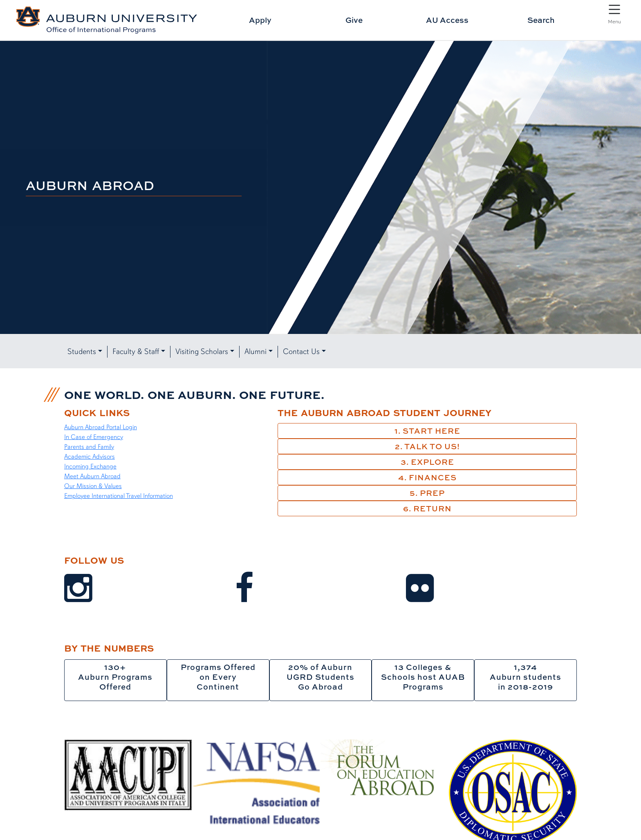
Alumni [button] (256, 352)
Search (541, 20)
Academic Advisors (90, 457)
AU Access (447, 20)
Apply (260, 20)
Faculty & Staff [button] (136, 352)
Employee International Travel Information (119, 496)
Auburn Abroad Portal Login (101, 427)
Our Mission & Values (93, 486)
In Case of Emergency (94, 437)
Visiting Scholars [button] (202, 352)
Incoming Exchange (90, 466)
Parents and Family (89, 447)
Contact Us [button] (301, 352)
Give (354, 20)
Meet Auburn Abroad (92, 476)
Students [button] (82, 352)
